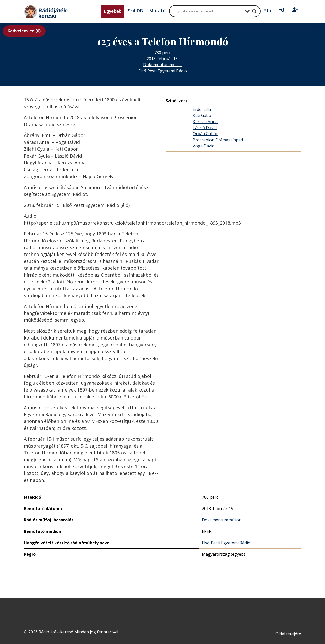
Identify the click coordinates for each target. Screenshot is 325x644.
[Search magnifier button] (254, 11)
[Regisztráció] (295, 10)
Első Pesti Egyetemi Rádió (163, 71)
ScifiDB (135, 11)
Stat (269, 11)
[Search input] (209, 11)
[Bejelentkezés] (282, 10)
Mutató (157, 11)
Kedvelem (24, 31)
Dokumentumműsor (163, 65)
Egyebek (112, 11)
